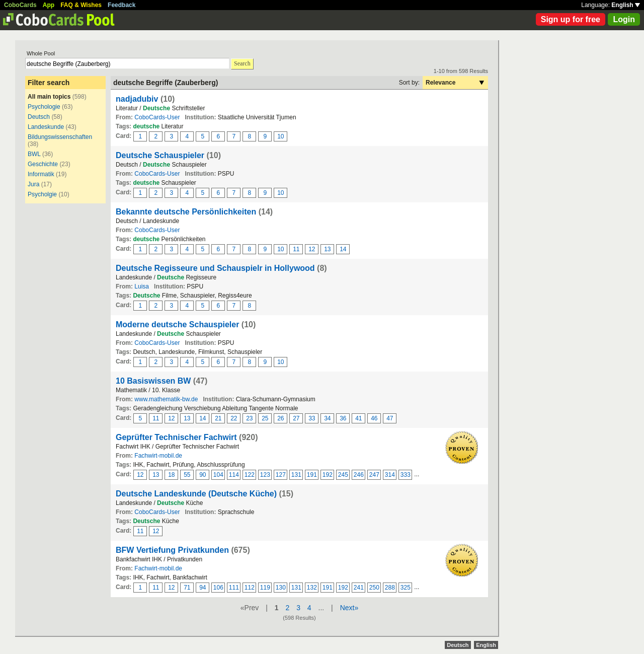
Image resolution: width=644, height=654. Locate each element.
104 (218, 475)
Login (624, 19)
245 (343, 475)
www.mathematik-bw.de (166, 399)
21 (218, 418)
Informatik (41, 174)
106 (218, 588)
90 (203, 475)
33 (312, 418)
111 (234, 588)
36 (343, 418)
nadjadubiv (137, 99)
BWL (34, 154)
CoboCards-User (157, 117)
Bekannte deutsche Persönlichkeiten (186, 212)
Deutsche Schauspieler (160, 155)
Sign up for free (571, 19)
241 (359, 588)
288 (390, 588)
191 (312, 475)
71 (187, 588)
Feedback (122, 5)
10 (280, 136)
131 (296, 475)
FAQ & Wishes (81, 5)
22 (234, 418)
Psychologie (44, 107)
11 (296, 249)
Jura (33, 184)
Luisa (142, 286)
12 (312, 249)
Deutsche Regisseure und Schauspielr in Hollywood (215, 268)
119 (265, 588)
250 (374, 588)
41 (358, 418)
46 (374, 418)
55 (187, 475)
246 (359, 475)
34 (327, 418)
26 (280, 418)
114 (234, 475)
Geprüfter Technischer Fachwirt (176, 437)
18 (171, 475)
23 (249, 418)
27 (296, 418)
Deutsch (39, 117)
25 (265, 418)
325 (406, 588)
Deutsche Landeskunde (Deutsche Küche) (196, 494)
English (626, 5)
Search (242, 63)
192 (328, 475)
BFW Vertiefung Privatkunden (172, 550)
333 (406, 475)
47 (390, 418)
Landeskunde (46, 127)
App (49, 5)
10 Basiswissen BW (153, 381)
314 (390, 475)
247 (374, 475)
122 (250, 475)
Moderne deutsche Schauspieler (177, 324)
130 (281, 588)
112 (250, 588)
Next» (349, 608)
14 (343, 249)
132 (312, 588)
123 (265, 475)
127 (281, 475)
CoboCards (20, 5)
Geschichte (43, 164)
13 (327, 249)
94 (203, 588)
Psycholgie (42, 194)
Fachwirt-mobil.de (158, 456)
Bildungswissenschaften (60, 137)
